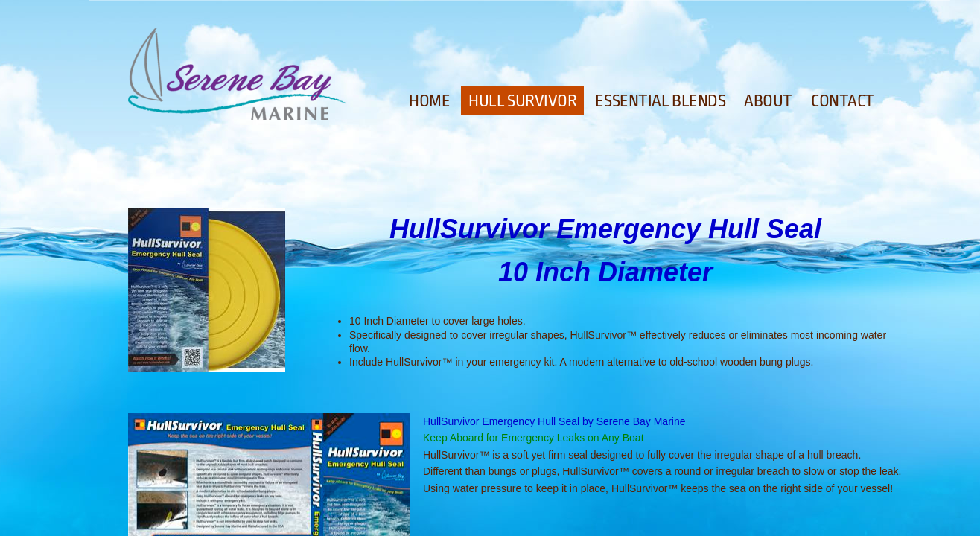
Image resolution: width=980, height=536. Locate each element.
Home (429, 101)
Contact (843, 101)
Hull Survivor (522, 101)
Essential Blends (660, 101)
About (768, 101)
